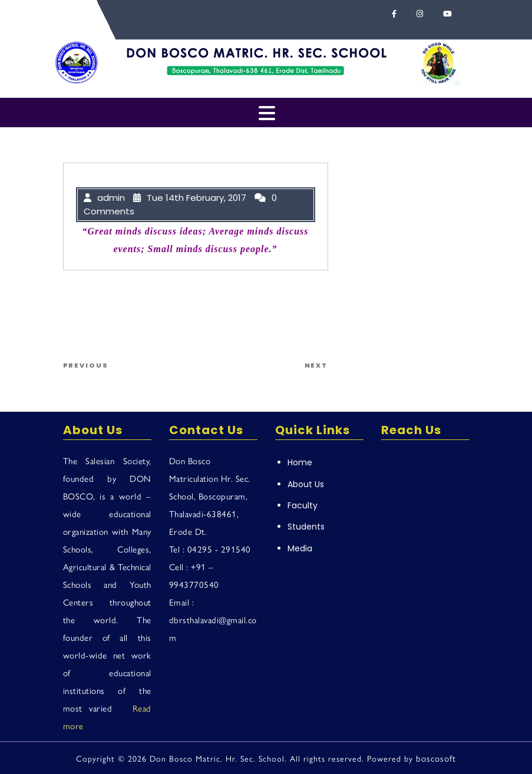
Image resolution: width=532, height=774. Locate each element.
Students (306, 527)
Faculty (303, 505)
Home (300, 462)
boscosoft (436, 758)
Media (300, 548)
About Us (306, 484)
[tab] (267, 114)
